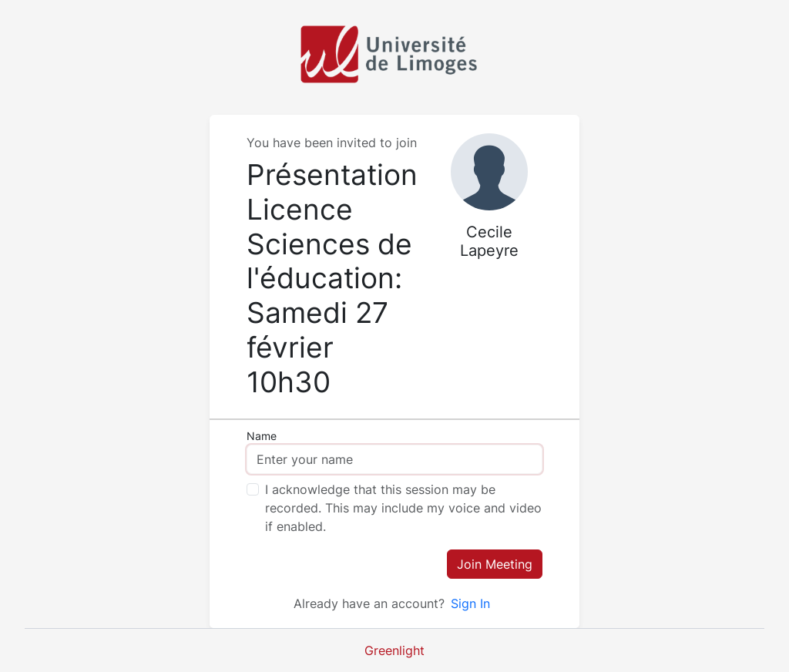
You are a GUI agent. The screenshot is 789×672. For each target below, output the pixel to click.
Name (262, 436)
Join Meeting (495, 564)
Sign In (470, 603)
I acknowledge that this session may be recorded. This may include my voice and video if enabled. (403, 508)
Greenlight (394, 650)
